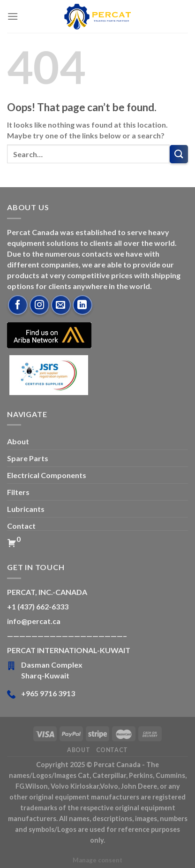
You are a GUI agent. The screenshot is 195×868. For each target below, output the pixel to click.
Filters (18, 492)
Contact (21, 526)
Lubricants (26, 509)
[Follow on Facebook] (18, 305)
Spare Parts (28, 458)
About (18, 441)
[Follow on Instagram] (39, 305)
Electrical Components (47, 475)
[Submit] (179, 154)
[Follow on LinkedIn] (82, 305)
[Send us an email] (61, 305)
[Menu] (13, 16)
